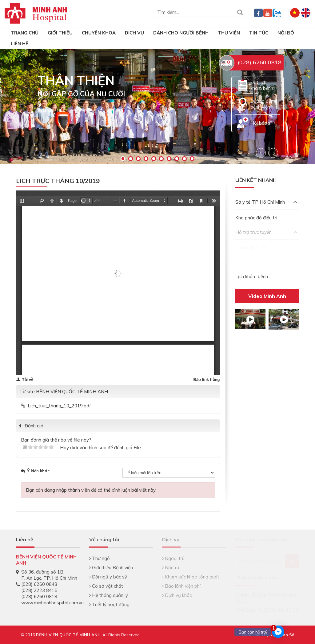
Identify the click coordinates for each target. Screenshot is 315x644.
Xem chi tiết (52, 110)
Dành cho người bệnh (181, 33)
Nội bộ (286, 33)
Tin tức (259, 33)
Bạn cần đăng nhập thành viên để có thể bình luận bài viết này (91, 490)
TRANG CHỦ (25, 33)
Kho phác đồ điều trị (256, 218)
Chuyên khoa (99, 33)
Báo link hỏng (207, 380)
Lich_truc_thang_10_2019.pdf (59, 406)
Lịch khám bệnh (252, 276)
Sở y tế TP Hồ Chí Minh (266, 202)
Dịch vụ (134, 33)
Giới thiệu (60, 33)
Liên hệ (20, 44)
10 (192, 159)
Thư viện (229, 33)
